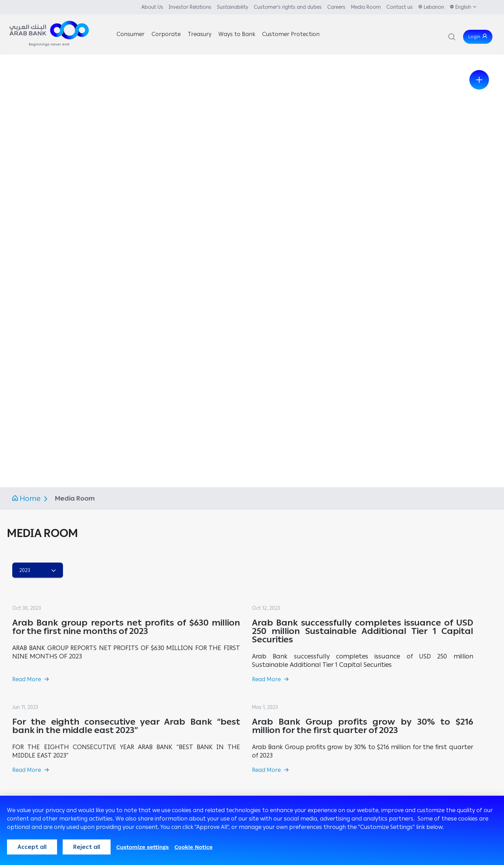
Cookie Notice (193, 847)
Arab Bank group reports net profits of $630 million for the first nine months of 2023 (126, 627)
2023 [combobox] (25, 570)
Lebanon (434, 7)
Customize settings (142, 847)
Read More (27, 679)
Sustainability (233, 7)
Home (30, 498)
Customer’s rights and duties (288, 7)
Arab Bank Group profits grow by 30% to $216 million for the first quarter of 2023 (363, 726)
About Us (152, 7)
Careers (336, 7)
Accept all (32, 847)
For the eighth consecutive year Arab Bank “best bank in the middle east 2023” (126, 726)
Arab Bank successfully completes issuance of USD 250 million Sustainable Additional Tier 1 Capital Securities (363, 631)
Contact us (400, 7)
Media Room (366, 7)
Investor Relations (190, 7)
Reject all (87, 847)
